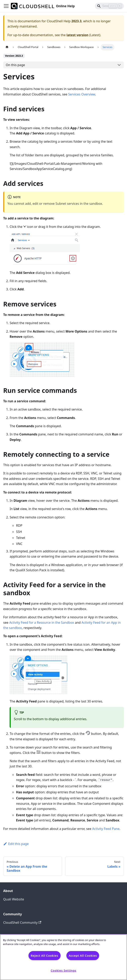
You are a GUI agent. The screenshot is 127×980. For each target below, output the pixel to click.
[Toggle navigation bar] (6, 6)
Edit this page (16, 844)
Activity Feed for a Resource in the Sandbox (42, 623)
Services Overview (82, 94)
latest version (77, 35)
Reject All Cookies (44, 956)
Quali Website (14, 899)
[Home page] (7, 47)
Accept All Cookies (83, 956)
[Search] (109, 6)
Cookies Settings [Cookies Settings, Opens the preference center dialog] (64, 970)
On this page (15, 65)
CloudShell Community (22, 923)
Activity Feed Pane (106, 829)
